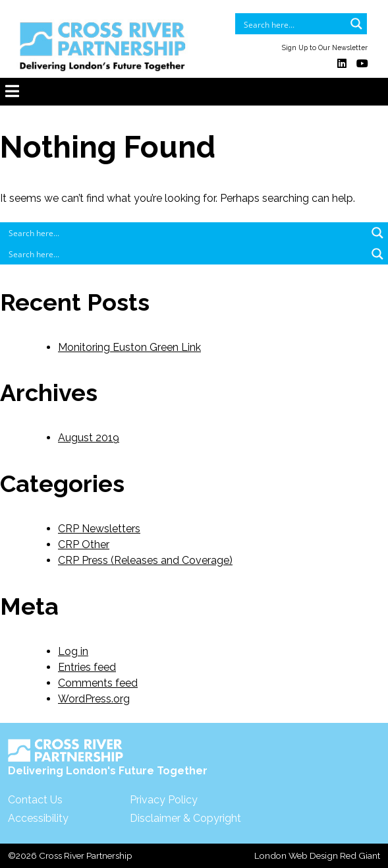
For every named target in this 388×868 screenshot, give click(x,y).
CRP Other (84, 544)
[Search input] (292, 24)
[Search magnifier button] (356, 24)
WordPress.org (94, 699)
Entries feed (87, 667)
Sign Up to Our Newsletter (325, 47)
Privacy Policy (164, 800)
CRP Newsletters (99, 529)
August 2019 (89, 438)
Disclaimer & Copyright (185, 818)
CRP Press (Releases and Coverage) (145, 560)
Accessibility (38, 818)
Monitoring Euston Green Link (129, 347)
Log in (73, 651)
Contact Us (35, 800)
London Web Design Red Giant (317, 855)
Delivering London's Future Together (108, 758)
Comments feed (98, 683)
